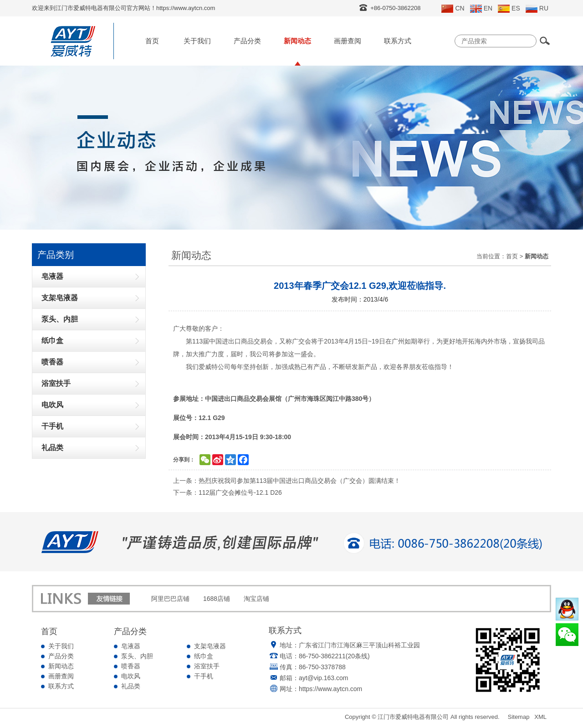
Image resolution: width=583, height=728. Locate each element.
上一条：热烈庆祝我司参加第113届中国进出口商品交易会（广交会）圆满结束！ (287, 481)
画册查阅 (348, 41)
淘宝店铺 (256, 599)
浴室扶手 (207, 666)
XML (540, 717)
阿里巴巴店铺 (170, 599)
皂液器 (131, 646)
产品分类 (247, 41)
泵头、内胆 (137, 656)
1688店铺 (217, 599)
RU (537, 9)
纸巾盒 (204, 656)
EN (481, 9)
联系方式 (398, 41)
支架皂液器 (210, 646)
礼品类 (131, 686)
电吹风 (131, 676)
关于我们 (197, 41)
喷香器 (131, 666)
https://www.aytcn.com (330, 689)
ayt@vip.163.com (323, 678)
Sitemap (519, 717)
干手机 (204, 676)
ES (509, 9)
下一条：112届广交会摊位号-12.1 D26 (228, 492)
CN (453, 9)
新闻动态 (297, 41)
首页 (152, 41)
